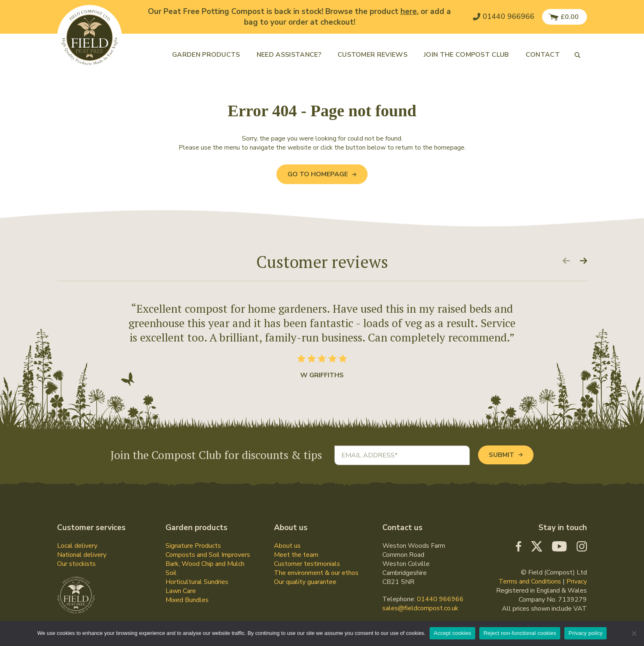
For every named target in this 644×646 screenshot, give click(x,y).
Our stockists (76, 564)
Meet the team (296, 555)
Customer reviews (373, 55)
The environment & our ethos (316, 573)
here (409, 12)
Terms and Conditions (530, 581)
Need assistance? (289, 55)
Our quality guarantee (305, 582)
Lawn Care (181, 591)
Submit (506, 455)
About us (287, 546)
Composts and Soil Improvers (208, 555)
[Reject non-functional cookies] (634, 633)
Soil (171, 573)
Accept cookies (452, 633)
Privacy (577, 581)
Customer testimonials (307, 564)
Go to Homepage (322, 174)
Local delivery (77, 546)
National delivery (82, 555)
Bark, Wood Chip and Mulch (205, 564)
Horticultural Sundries (197, 582)
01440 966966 (440, 599)
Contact (543, 55)
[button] (577, 55)
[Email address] (402, 455)
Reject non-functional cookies (520, 633)
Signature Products (193, 546)
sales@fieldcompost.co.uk (420, 608)
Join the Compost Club (467, 55)
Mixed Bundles (187, 600)
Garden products (206, 55)
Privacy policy (585, 633)
